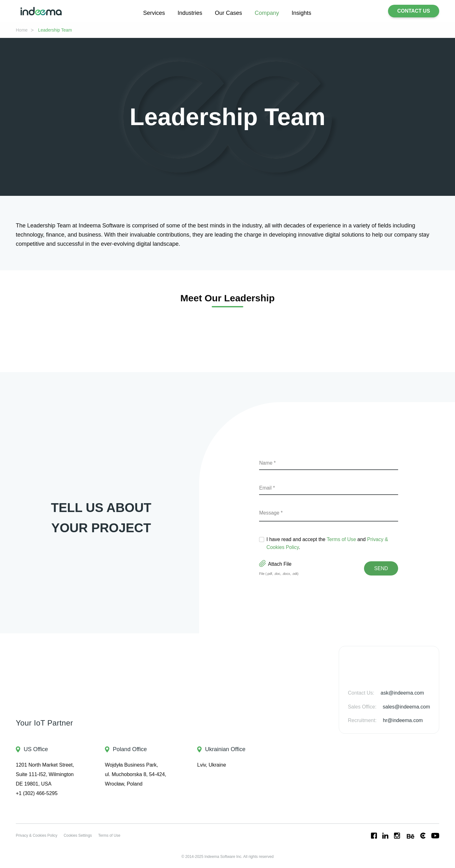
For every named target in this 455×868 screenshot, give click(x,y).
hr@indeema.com (402, 720)
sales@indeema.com (404, 707)
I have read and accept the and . (332, 543)
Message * (272, 513)
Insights (307, 13)
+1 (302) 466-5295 (39, 793)
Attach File (277, 564)
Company (269, 13)
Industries (187, 13)
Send (382, 568)
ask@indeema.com (401, 693)
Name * (268, 463)
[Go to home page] (41, 11)
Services (148, 13)
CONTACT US (414, 11)
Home (22, 30)
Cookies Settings (83, 835)
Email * (268, 488)
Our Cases (228, 13)
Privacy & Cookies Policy (38, 835)
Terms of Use (351, 539)
